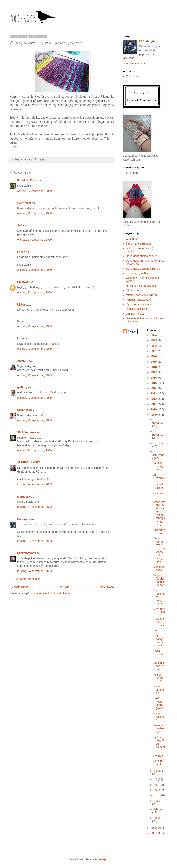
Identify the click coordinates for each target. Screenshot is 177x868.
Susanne (23, 410)
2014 (154, 388)
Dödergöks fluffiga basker (141, 256)
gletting (22, 387)
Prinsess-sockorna (137, 309)
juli (156, 779)
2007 (154, 833)
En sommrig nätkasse (139, 273)
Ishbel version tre (159, 690)
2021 (154, 351)
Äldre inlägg (107, 587)
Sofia (21, 226)
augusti (158, 771)
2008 (154, 828)
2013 (154, 394)
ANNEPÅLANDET (28, 463)
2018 (154, 367)
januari (158, 818)
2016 (154, 378)
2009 (154, 415)
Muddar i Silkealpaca (139, 300)
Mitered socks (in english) (141, 295)
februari (158, 809)
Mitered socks (134, 290)
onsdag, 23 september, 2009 (34, 191)
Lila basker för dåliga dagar (159, 597)
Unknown (23, 282)
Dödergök (24, 519)
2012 (154, 399)
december (158, 423)
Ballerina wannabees (139, 244)
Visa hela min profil (134, 63)
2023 (154, 340)
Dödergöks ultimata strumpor (143, 269)
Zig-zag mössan (136, 314)
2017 (154, 372)
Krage (157, 631)
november (158, 435)
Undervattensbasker (159, 729)
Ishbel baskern (159, 717)
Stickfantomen (27, 432)
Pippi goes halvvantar (139, 304)
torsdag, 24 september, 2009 (35, 484)
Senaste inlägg (19, 587)
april (157, 795)
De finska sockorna (159, 666)
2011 (154, 404)
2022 (154, 346)
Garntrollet (24, 203)
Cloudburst (132, 76)
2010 (154, 410)
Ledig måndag (159, 654)
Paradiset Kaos (27, 181)
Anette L (23, 361)
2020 (154, 356)
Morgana (23, 497)
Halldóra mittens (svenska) (142, 286)
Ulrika (21, 305)
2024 (154, 335)
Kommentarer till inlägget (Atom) (50, 593)
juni (156, 785)
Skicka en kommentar (27, 579)
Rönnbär (158, 756)
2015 (154, 383)
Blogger (102, 859)
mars (157, 801)
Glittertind (132, 239)
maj (156, 790)
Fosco (21, 252)
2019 (154, 362)
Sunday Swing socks (158, 466)
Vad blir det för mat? (158, 678)
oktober (158, 443)
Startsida (64, 587)
